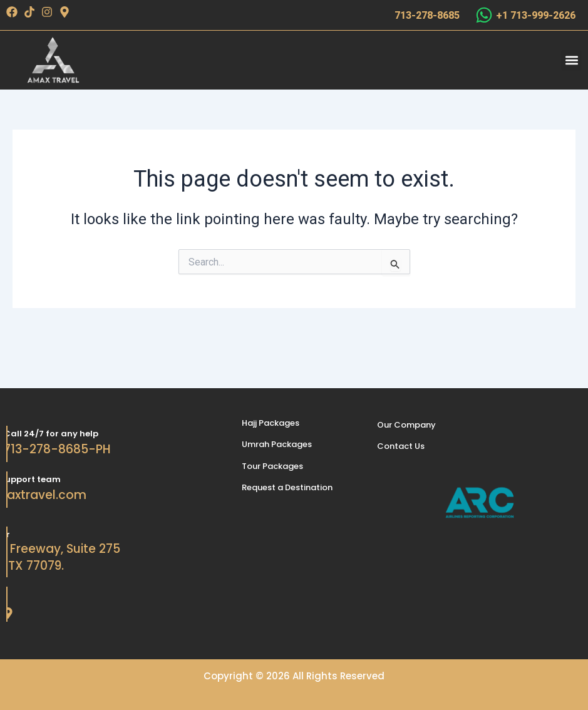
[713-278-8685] (379, 15)
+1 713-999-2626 (536, 15)
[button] (571, 60)
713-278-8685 (427, 15)
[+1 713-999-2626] (484, 15)
